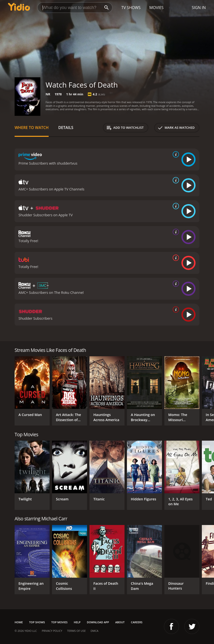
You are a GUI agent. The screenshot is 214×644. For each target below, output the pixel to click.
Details (66, 128)
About (120, 622)
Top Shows (37, 622)
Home (19, 622)
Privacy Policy (52, 631)
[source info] (175, 154)
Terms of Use (76, 631)
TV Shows (131, 8)
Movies (156, 8)
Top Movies (59, 622)
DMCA (94, 631)
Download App (98, 622)
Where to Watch (32, 128)
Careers (137, 622)
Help (77, 622)
